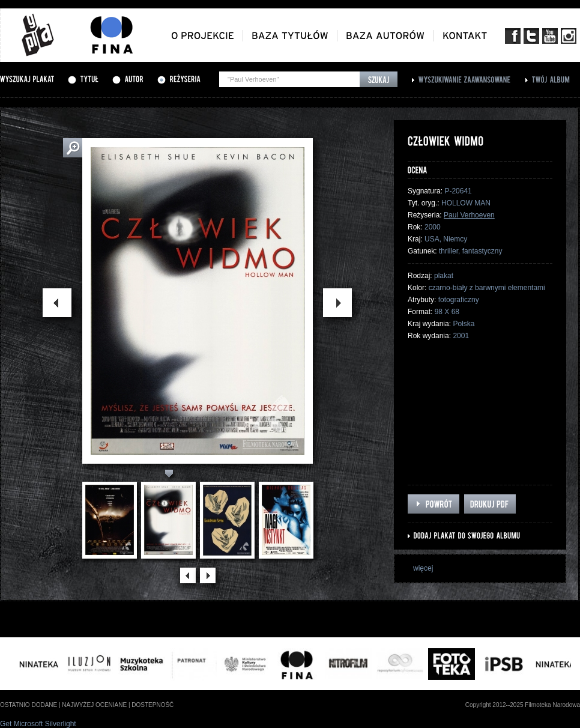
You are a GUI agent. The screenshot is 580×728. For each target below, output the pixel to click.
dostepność (153, 705)
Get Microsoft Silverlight (38, 724)
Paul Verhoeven (469, 215)
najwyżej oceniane (94, 705)
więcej (423, 568)
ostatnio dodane (29, 705)
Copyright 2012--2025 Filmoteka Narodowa (523, 705)
